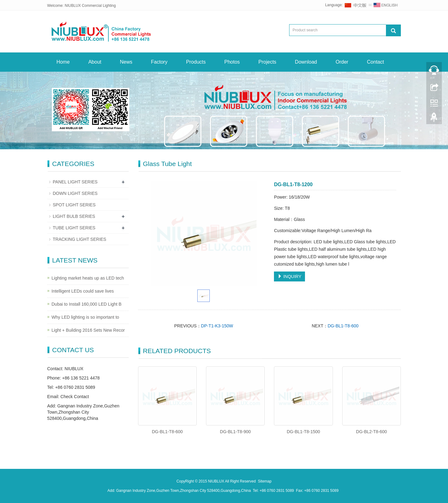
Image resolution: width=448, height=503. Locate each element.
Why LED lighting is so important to (85, 317)
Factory (159, 62)
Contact (376, 62)
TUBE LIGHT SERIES (74, 228)
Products (196, 62)
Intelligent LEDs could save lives (83, 291)
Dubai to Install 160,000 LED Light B (87, 304)
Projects (267, 62)
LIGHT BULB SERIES (74, 216)
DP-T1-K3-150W (217, 326)
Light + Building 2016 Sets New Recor (88, 330)
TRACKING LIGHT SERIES (79, 239)
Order (342, 62)
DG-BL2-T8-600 (372, 432)
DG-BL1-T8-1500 (303, 432)
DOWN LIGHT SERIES (75, 193)
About (95, 62)
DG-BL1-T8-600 (343, 326)
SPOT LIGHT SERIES (74, 205)
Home (63, 62)
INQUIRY (289, 276)
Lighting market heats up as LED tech (88, 278)
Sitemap (265, 481)
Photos (232, 62)
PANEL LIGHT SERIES (75, 182)
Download (306, 62)
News (126, 62)
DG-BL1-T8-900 (235, 432)
